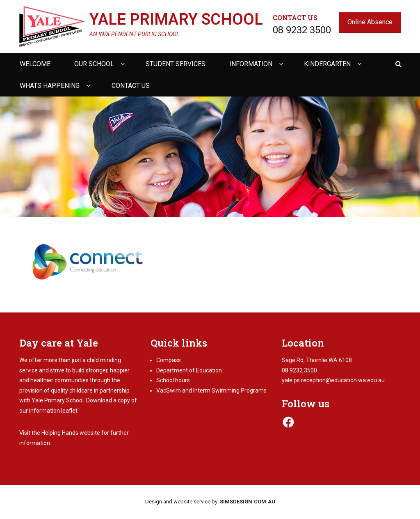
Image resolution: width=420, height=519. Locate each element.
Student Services (176, 64)
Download (99, 400)
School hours (173, 380)
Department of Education (189, 370)
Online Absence (370, 22)
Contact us (131, 86)
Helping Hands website (71, 433)
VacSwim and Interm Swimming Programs (211, 390)
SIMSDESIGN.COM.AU (248, 502)
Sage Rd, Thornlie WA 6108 (317, 360)
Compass (169, 360)
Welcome (35, 64)
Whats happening (50, 86)
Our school (94, 64)
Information (251, 64)
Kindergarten (327, 64)
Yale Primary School (176, 19)
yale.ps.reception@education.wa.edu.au (333, 380)
